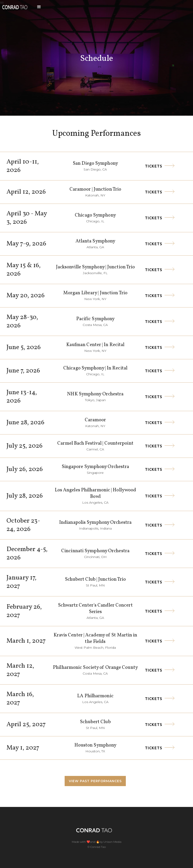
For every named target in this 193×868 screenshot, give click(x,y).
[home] (15, 7)
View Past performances (95, 781)
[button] (39, 7)
